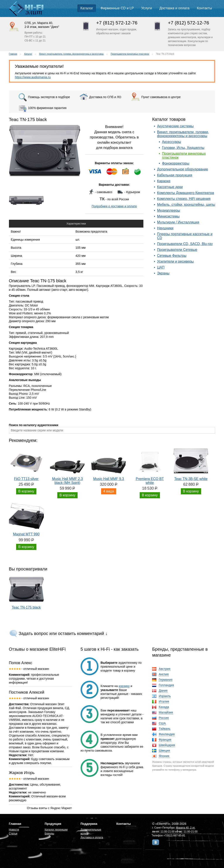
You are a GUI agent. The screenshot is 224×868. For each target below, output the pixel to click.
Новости (14, 830)
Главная (13, 54)
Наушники (165, 228)
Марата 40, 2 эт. (186, 828)
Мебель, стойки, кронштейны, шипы (186, 205)
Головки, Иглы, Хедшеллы (183, 148)
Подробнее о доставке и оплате (114, 206)
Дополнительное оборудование (183, 169)
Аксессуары (171, 142)
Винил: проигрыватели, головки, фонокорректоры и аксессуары (71, 54)
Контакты (204, 8)
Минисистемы (168, 216)
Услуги (147, 8)
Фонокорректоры (176, 163)
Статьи (13, 834)
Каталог (87, 8)
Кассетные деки (170, 187)
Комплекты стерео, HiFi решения (184, 199)
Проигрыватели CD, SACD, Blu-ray (185, 244)
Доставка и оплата (174, 8)
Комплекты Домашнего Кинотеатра (186, 193)
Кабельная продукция (175, 175)
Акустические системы (175, 126)
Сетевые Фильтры (172, 256)
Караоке (164, 181)
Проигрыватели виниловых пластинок (130, 54)
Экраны (163, 273)
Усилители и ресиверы (175, 261)
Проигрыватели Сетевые (177, 250)
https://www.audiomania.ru (33, 77)
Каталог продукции (56, 830)
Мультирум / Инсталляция (178, 222)
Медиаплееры (169, 210)
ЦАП (161, 267)
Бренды (49, 834)
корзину (124, 686)
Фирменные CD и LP (117, 8)
